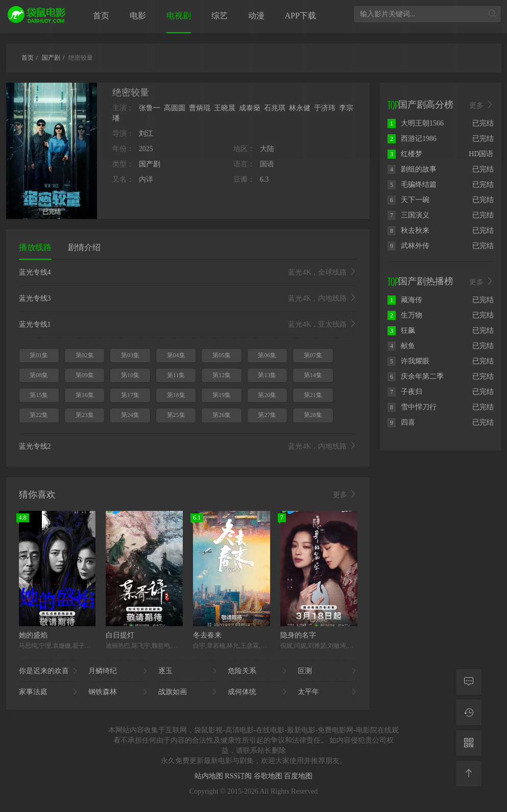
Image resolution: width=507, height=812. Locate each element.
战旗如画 (188, 692)
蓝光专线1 (188, 325)
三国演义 (408, 215)
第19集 (222, 395)
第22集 (39, 415)
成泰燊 (250, 108)
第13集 (267, 375)
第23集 (85, 415)
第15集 (39, 395)
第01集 (39, 355)
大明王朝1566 (416, 123)
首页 (101, 16)
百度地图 (298, 776)
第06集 (267, 355)
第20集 (267, 395)
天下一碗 (408, 200)
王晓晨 (225, 108)
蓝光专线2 (188, 447)
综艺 (220, 16)
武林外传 (408, 246)
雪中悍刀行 (412, 407)
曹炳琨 (200, 108)
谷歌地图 (269, 776)
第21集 (313, 395)
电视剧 (179, 16)
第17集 (130, 395)
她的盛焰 (33, 635)
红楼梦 (405, 154)
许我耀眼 (408, 361)
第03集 (130, 355)
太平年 (328, 692)
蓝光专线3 (188, 299)
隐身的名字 (298, 635)
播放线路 (35, 247)
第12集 (222, 375)
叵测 (328, 671)
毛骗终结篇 (412, 184)
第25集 (176, 415)
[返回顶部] (469, 774)
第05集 (222, 355)
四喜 (401, 422)
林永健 (300, 108)
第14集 (313, 375)
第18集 (176, 395)
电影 (138, 16)
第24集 (130, 415)
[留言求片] (469, 682)
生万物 (405, 315)
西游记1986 (412, 139)
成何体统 (258, 692)
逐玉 (188, 671)
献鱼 (401, 346)
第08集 (39, 375)
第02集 (85, 355)
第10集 (130, 375)
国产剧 (150, 164)
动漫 (256, 16)
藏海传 (405, 300)
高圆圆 (175, 108)
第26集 (222, 415)
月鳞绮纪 (118, 671)
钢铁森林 (118, 692)
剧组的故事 (412, 169)
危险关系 (258, 671)
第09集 (85, 375)
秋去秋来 (408, 230)
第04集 (176, 355)
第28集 (313, 415)
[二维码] (469, 743)
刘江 (146, 133)
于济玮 (325, 108)
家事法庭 (49, 692)
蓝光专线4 (188, 273)
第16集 (85, 395)
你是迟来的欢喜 (49, 671)
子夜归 (405, 392)
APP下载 (300, 16)
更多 (345, 495)
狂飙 (401, 330)
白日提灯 (120, 635)
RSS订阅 (239, 776)
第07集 (313, 355)
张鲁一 (150, 108)
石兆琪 (275, 108)
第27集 (267, 415)
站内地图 (210, 776)
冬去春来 (207, 635)
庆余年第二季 (416, 376)
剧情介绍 (84, 247)
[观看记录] (469, 712)
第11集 (176, 375)
